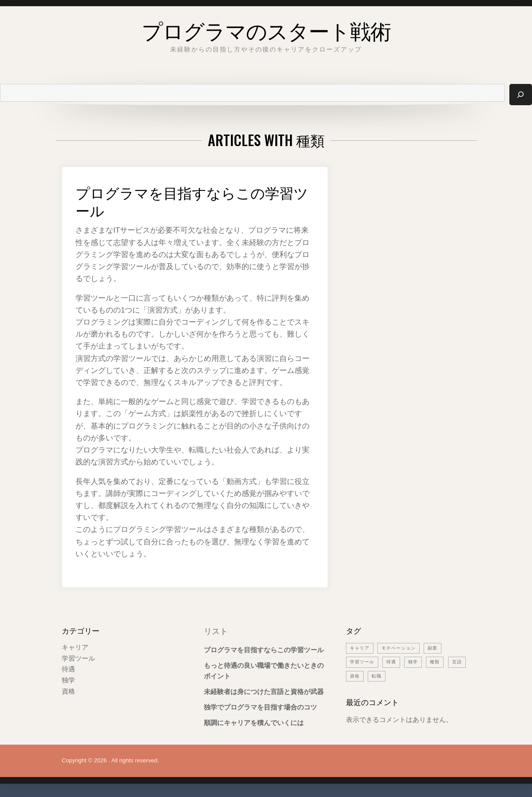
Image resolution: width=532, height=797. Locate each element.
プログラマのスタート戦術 (266, 29)
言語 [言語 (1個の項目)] (355, 675)
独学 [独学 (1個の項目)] (417, 662)
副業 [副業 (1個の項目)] (438, 648)
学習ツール (78, 658)
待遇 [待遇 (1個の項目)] (394, 662)
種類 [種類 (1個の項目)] (439, 662)
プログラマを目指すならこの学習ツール (190, 200)
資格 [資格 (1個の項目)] (378, 675)
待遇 (68, 668)
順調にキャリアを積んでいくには (254, 723)
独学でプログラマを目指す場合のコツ (260, 708)
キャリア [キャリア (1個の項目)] (361, 648)
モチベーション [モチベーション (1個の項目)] (402, 648)
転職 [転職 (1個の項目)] (401, 675)
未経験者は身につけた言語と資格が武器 (264, 692)
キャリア (75, 647)
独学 (68, 679)
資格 (68, 690)
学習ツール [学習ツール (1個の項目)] (363, 662)
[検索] (520, 95)
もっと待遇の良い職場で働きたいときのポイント (264, 671)
